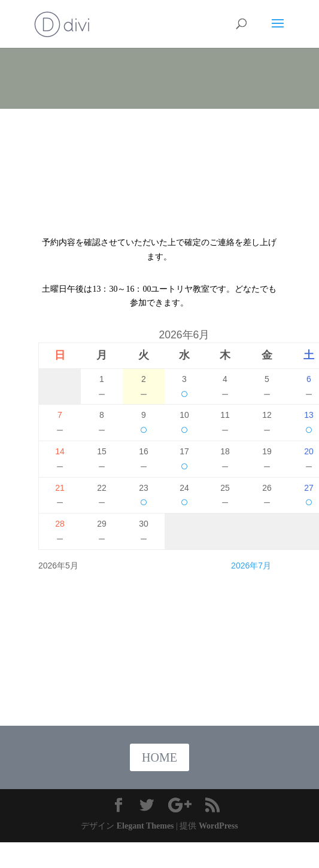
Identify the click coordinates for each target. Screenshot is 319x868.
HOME (159, 757)
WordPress (218, 826)
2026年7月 (251, 566)
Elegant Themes (145, 826)
